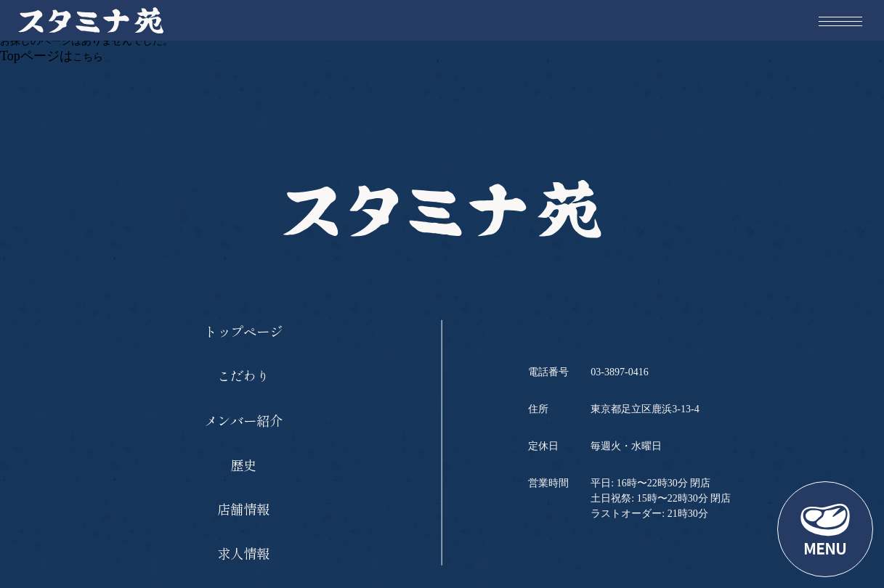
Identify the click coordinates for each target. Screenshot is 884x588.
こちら (88, 57)
